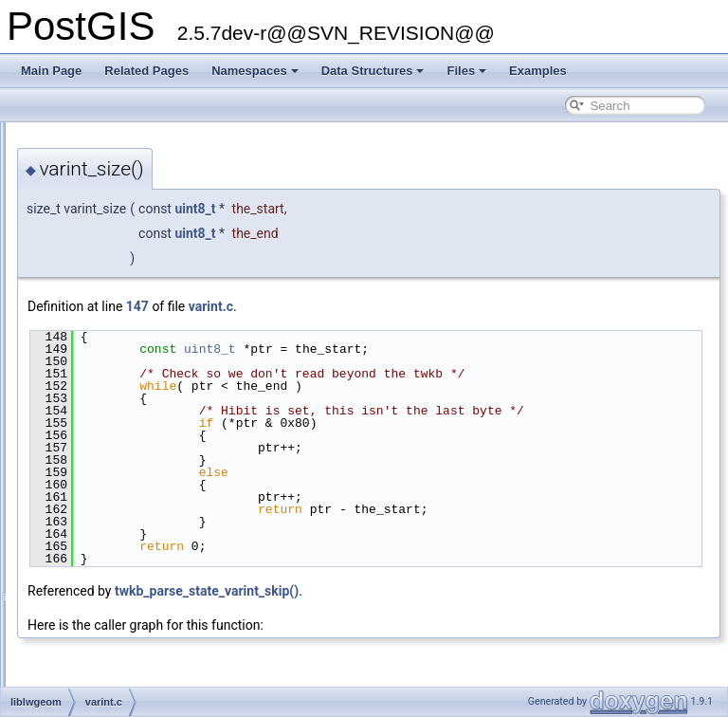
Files (466, 71)
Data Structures (373, 71)
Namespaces (255, 71)
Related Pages (146, 71)
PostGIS (38, 138)
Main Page (51, 71)
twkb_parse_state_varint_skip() (444, 616)
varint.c (448, 306)
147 (374, 306)
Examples (538, 71)
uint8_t (432, 209)
